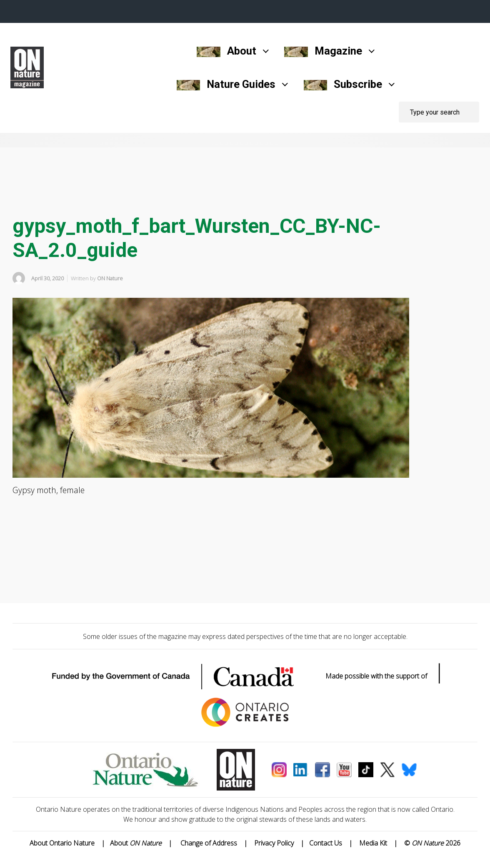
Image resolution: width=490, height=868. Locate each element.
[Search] (439, 112)
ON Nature (110, 278)
